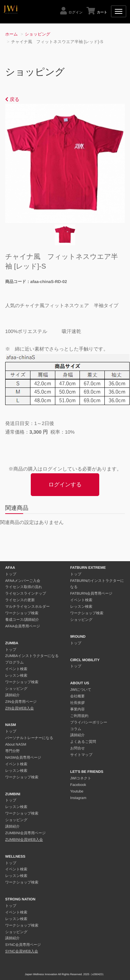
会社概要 (77, 696)
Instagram (78, 798)
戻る (12, 99)
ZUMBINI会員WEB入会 (24, 840)
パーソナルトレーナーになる (29, 738)
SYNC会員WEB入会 (22, 951)
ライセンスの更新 (20, 600)
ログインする (65, 484)
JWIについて (81, 690)
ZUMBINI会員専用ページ (25, 833)
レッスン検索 (16, 676)
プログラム (15, 663)
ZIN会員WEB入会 (20, 708)
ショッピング (38, 34)
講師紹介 (12, 695)
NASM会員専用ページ (23, 758)
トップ (11, 574)
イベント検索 (16, 669)
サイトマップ (81, 755)
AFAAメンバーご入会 (23, 581)
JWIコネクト (81, 778)
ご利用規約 (79, 716)
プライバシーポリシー (89, 723)
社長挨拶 (77, 703)
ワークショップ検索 (22, 613)
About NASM (16, 745)
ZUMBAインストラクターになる (32, 656)
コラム (76, 729)
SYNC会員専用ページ (23, 945)
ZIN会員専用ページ (21, 702)
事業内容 (77, 709)
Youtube (77, 791)
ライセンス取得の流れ (24, 587)
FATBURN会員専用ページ (91, 594)
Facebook (78, 785)
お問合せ (78, 748)
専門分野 (12, 751)
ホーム (12, 34)
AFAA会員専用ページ (23, 626)
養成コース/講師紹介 (22, 620)
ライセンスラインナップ (26, 594)
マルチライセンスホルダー (27, 607)
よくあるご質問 (83, 742)
